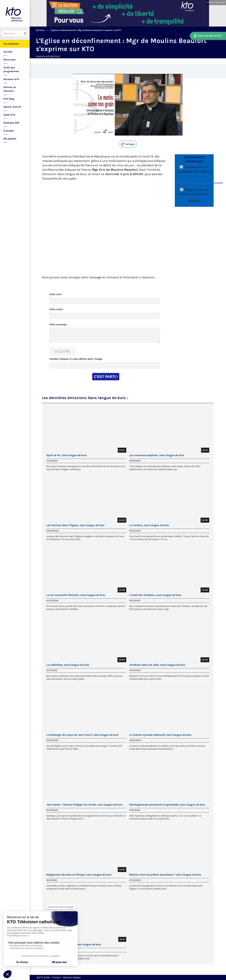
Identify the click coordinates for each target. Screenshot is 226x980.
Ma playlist (10, 139)
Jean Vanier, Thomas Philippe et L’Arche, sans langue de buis (84, 805)
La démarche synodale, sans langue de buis (74, 944)
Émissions (10, 60)
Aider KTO (9, 115)
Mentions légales (72, 977)
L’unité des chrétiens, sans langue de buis (155, 595)
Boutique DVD (11, 123)
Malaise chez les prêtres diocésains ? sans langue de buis (165, 875)
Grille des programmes (11, 69)
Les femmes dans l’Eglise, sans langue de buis (75, 525)
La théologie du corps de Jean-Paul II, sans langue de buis (82, 735)
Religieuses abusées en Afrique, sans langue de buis (79, 875)
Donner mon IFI (12, 107)
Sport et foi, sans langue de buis (66, 455)
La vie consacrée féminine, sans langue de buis (76, 595)
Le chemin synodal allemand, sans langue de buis (160, 735)
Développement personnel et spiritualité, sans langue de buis (167, 805)
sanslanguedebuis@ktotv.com (199, 183)
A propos (9, 131)
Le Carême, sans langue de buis (149, 525)
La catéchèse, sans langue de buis (68, 665)
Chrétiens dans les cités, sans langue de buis (157, 665)
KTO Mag (9, 99)
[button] (128, 144)
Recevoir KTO (11, 79)
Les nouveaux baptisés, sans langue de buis (157, 455)
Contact (56, 977)
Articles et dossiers (10, 89)
